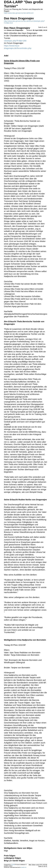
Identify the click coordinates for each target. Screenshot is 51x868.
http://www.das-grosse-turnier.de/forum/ (19, 13)
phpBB (13, 865)
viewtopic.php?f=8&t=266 (15, 41)
